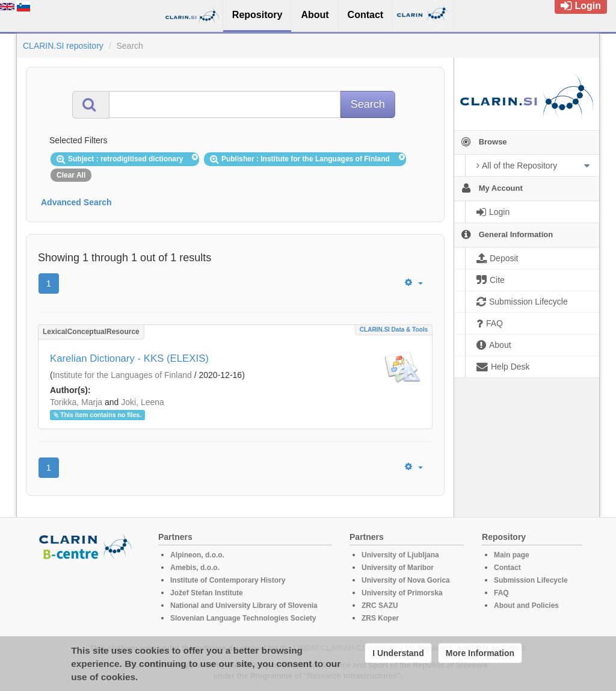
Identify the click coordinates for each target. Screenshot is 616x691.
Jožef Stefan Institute (207, 593)
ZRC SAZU (380, 606)
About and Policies (526, 606)
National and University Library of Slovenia (244, 606)
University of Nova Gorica (406, 580)
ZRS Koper (380, 618)
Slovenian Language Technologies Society (243, 618)
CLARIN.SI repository (63, 46)
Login (581, 6)
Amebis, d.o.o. (195, 568)
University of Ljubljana (400, 555)
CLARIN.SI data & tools (394, 330)
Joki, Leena (143, 402)
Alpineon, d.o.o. (197, 555)
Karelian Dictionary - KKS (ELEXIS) (129, 358)
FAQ (501, 593)
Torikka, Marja (76, 402)
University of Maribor (398, 568)
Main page (512, 555)
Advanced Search (76, 202)
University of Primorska (402, 593)
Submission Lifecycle (531, 580)
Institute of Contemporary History (228, 580)
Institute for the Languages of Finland (122, 375)
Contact (507, 568)
